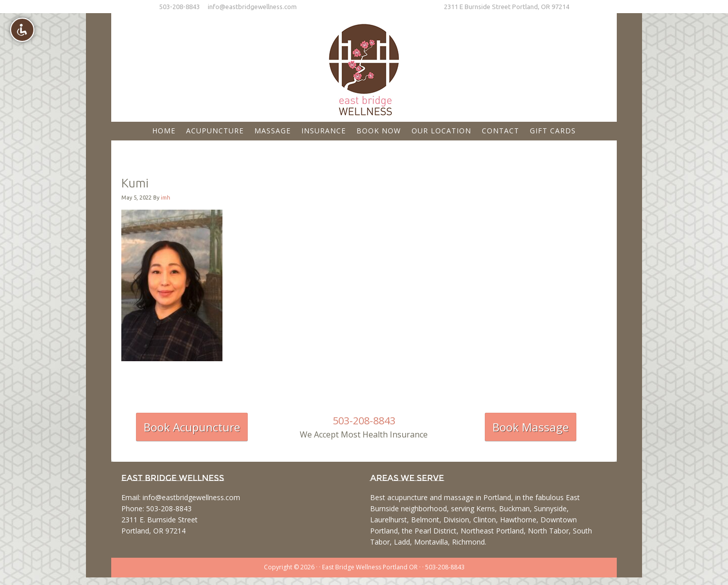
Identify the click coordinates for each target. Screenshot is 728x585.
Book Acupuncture (192, 427)
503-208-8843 (179, 7)
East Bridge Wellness (364, 66)
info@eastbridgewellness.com (252, 7)
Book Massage (531, 427)
